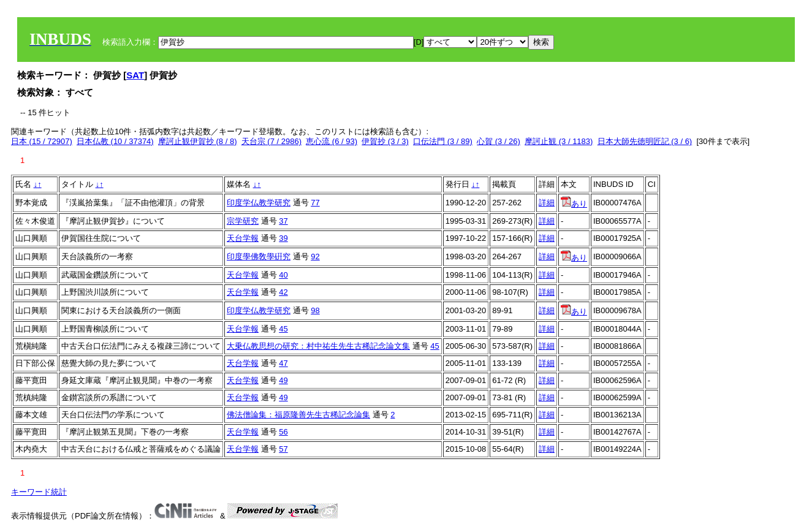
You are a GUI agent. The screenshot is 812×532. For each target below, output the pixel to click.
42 (283, 292)
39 (283, 238)
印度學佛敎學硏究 (259, 256)
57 (283, 449)
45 (283, 329)
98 (315, 310)
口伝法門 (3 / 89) (443, 141)
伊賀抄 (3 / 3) (385, 141)
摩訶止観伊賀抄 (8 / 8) (198, 141)
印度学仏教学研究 (259, 203)
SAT (135, 75)
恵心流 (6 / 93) (332, 141)
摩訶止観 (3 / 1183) (559, 141)
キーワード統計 (39, 492)
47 (283, 363)
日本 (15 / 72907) (42, 141)
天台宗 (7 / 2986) (271, 141)
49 (283, 380)
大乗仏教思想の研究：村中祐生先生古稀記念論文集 (318, 346)
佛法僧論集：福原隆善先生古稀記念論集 (298, 415)
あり (574, 204)
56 (283, 432)
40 (283, 275)
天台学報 (243, 238)
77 (315, 203)
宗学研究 (243, 221)
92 (315, 256)
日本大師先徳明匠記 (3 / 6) (645, 141)
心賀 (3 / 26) (499, 141)
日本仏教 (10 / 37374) (115, 141)
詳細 (547, 203)
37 (283, 221)
